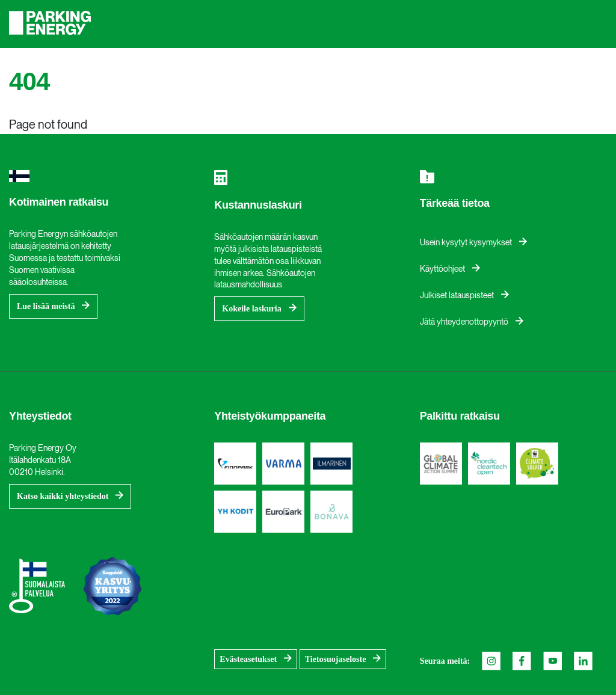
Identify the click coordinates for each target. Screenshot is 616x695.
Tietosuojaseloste (336, 659)
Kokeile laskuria (251, 309)
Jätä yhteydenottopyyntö (464, 322)
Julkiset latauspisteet (457, 295)
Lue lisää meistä (46, 306)
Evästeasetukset (248, 659)
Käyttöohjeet (442, 269)
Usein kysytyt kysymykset (466, 243)
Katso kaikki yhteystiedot (63, 496)
